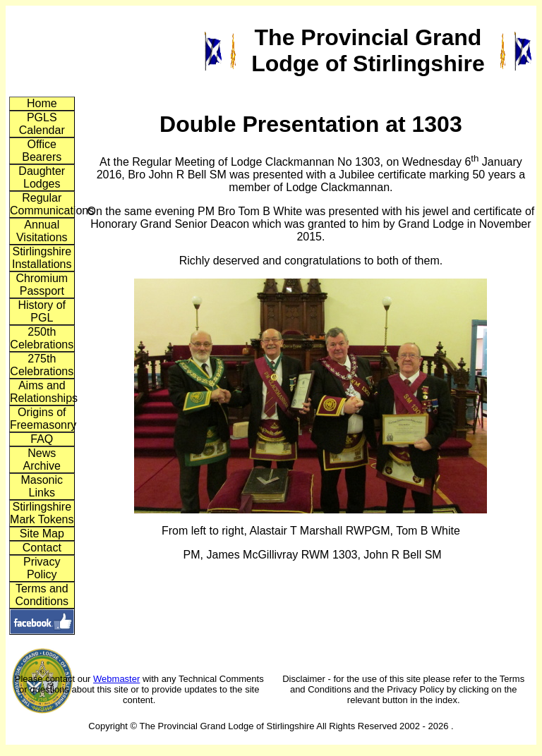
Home (42, 103)
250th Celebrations (42, 338)
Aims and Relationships (42, 392)
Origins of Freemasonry (42, 419)
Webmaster (116, 679)
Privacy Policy (42, 568)
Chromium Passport (42, 285)
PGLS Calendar (42, 124)
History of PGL (42, 311)
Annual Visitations (42, 231)
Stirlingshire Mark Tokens (42, 513)
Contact (42, 548)
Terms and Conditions (42, 595)
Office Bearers (42, 151)
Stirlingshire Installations (42, 258)
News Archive (42, 459)
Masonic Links (42, 486)
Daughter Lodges (42, 177)
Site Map (42, 534)
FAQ (42, 439)
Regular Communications (42, 204)
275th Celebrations (42, 365)
